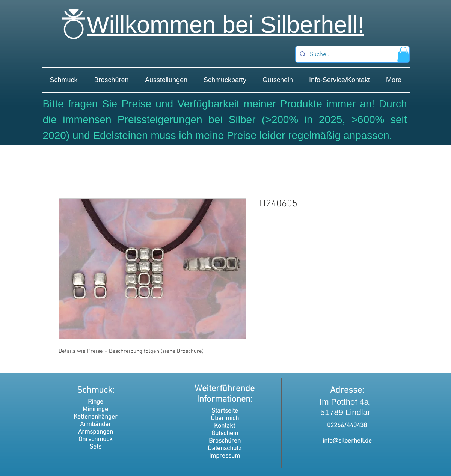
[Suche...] (352, 54)
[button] (403, 54)
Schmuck (95, 390)
